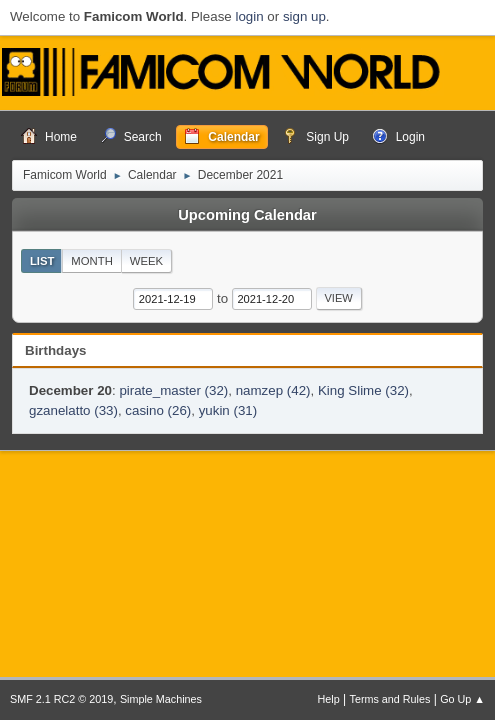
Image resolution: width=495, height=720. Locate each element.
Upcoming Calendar (247, 215)
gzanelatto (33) (73, 410)
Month (92, 261)
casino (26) (158, 410)
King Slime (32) (363, 390)
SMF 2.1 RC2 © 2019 (61, 699)
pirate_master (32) (173, 390)
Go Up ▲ (462, 699)
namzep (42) (273, 390)
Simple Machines (161, 699)
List (42, 261)
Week (146, 261)
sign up (304, 16)
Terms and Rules (390, 699)
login (249, 16)
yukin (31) (228, 410)
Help (329, 699)
